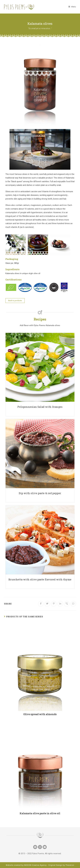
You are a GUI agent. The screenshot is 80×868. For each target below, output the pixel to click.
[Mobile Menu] (72, 7)
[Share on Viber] (67, 604)
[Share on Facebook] (41, 604)
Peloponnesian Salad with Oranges (40, 407)
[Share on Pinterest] (54, 604)
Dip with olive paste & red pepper (40, 493)
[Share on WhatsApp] (73, 604)
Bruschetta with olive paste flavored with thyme (40, 579)
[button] (15, 301)
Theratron (70, 865)
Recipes (40, 319)
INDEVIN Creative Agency (35, 865)
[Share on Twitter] (47, 604)
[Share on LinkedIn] (60, 604)
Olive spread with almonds (40, 714)
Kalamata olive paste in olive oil (40, 813)
